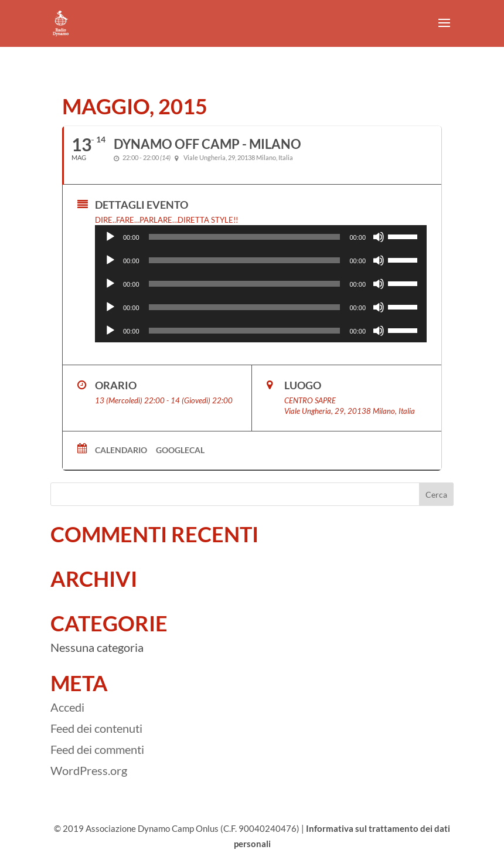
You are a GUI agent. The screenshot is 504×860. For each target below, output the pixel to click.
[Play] (110, 237)
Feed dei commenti (97, 749)
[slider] (245, 237)
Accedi (67, 707)
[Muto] (379, 237)
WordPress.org (89, 770)
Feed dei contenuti (96, 728)
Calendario (121, 450)
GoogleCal (180, 450)
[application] (261, 237)
